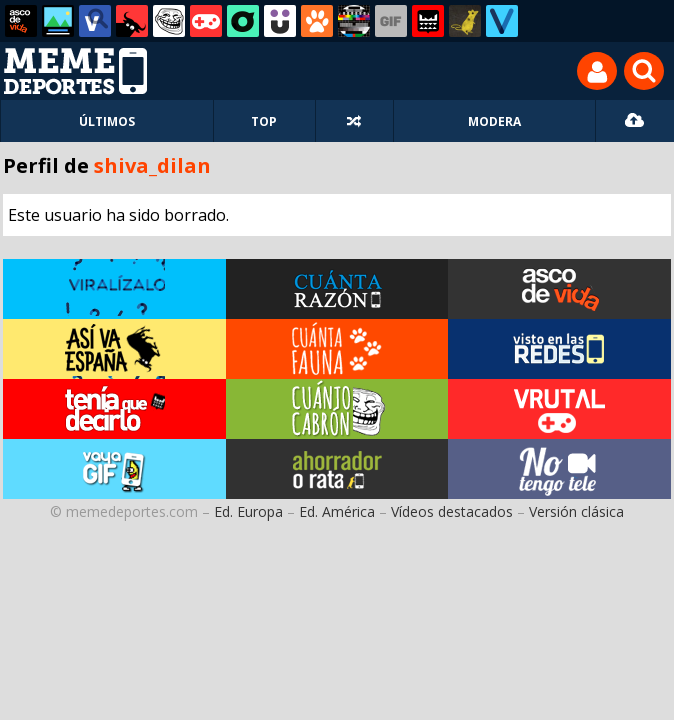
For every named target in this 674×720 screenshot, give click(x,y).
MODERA (494, 121)
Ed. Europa (248, 511)
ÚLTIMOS (107, 121)
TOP (264, 121)
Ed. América (337, 511)
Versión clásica (576, 511)
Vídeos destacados (452, 511)
